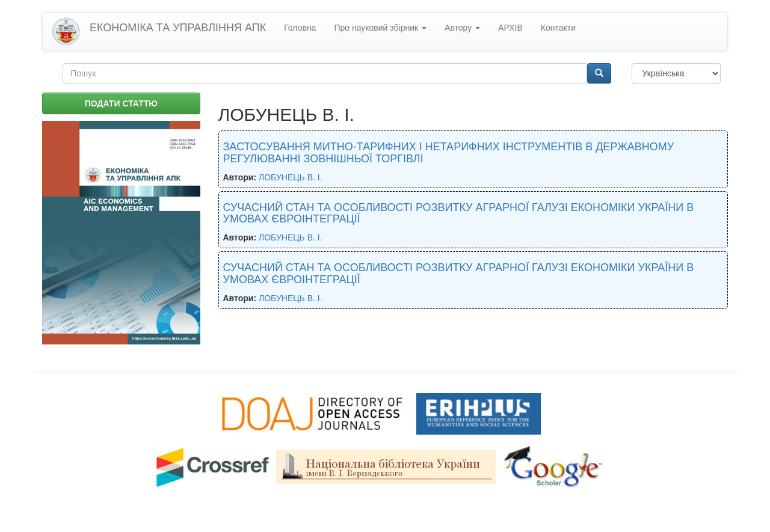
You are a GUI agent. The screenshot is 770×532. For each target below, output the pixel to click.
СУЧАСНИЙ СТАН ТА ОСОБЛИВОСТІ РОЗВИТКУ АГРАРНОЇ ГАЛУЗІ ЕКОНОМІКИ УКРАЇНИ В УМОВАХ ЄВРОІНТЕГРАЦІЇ (459, 213)
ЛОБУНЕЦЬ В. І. (291, 177)
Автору (462, 28)
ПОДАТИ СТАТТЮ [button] (121, 103)
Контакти (558, 28)
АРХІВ (510, 28)
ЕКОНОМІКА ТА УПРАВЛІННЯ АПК (178, 28)
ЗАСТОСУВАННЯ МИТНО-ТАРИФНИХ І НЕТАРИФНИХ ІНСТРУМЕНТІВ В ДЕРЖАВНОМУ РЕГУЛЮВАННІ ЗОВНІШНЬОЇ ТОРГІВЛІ (449, 153)
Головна (300, 28)
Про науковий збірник (380, 28)
